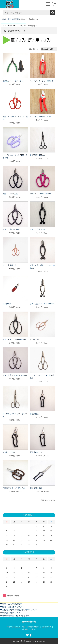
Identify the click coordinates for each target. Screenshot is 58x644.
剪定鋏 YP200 (9, 452)
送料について (47, 627)
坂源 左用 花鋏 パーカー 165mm (42, 267)
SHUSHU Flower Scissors (41, 194)
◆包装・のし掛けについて (12, 607)
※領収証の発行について (11, 613)
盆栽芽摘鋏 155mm (37, 155)
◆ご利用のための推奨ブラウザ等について (19, 610)
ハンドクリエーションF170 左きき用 (15, 156)
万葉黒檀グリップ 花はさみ (14, 488)
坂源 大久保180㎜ (11, 229)
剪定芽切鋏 (34, 414)
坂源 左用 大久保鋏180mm (14, 339)
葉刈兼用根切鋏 (36, 488)
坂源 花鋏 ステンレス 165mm (42, 304)
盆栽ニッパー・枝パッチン (13, 81)
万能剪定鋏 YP (36, 452)
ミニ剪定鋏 (7, 304)
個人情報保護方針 (33, 627)
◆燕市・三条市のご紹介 (11, 604)
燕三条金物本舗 (29, 622)
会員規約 (25, 629)
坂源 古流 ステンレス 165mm (15, 375)
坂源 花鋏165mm (38, 229)
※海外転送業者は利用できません (15, 616)
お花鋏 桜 (34, 339)
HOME (4, 19)
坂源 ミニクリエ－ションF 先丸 (15, 118)
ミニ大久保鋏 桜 (10, 265)
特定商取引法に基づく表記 (16, 627)
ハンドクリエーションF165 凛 (42, 81)
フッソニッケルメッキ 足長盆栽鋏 (42, 377)
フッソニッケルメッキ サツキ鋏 (15, 415)
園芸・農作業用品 (14, 19)
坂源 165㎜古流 (10, 194)
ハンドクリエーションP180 (41, 117)
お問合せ (33, 629)
